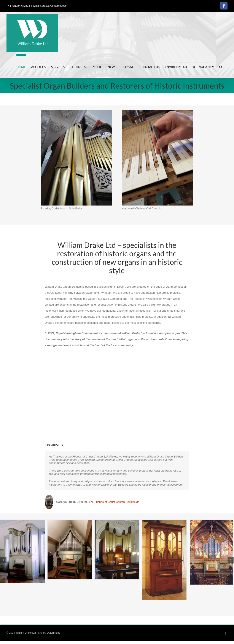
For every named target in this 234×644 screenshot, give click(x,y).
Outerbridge (53, 633)
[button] (221, 66)
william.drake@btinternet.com (50, 6)
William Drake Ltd (26, 633)
